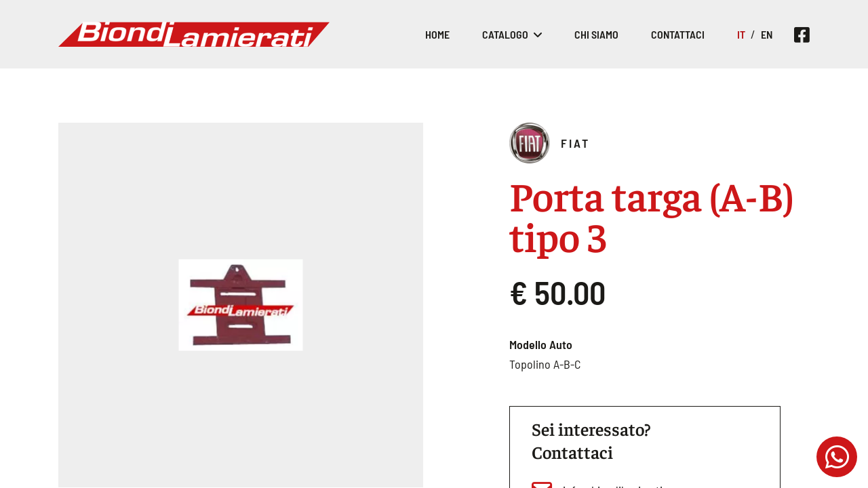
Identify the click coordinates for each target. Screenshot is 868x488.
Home (437, 34)
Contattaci (678, 34)
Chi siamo (596, 34)
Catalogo (505, 34)
